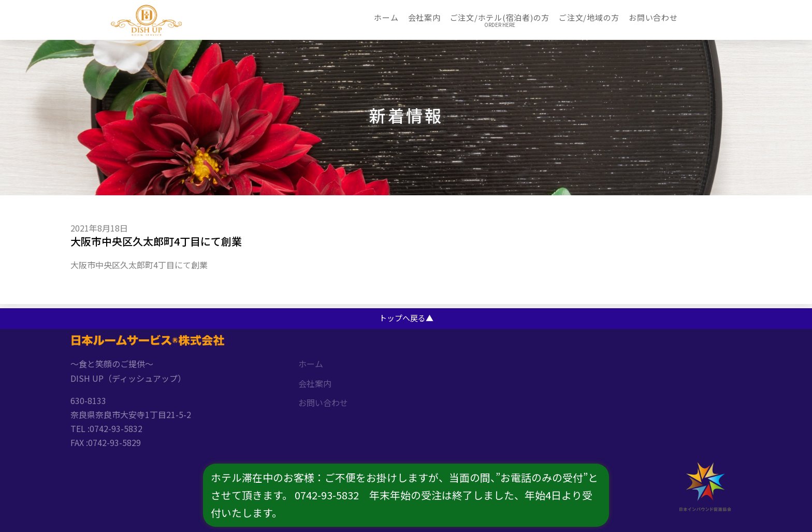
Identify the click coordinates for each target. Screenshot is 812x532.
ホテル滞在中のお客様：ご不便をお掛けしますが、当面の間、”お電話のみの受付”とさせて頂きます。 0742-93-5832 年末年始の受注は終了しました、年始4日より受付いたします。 (405, 495)
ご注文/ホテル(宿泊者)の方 (500, 17)
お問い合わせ (653, 17)
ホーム (386, 17)
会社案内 (424, 17)
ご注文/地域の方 (589, 17)
